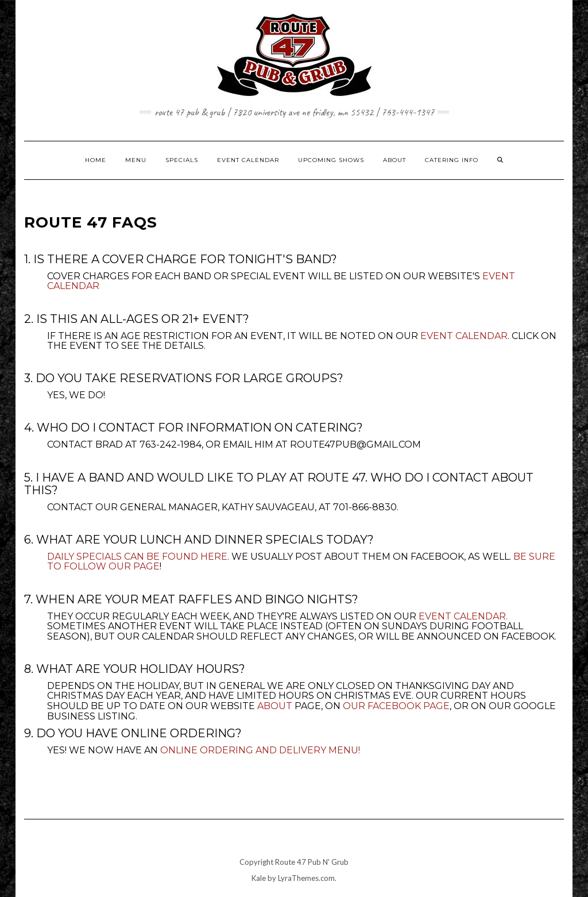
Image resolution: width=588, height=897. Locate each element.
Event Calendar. (463, 616)
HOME (96, 160)
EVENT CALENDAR (248, 160)
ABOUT (394, 160)
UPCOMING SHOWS (331, 160)
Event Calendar (464, 336)
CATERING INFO (452, 160)
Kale (259, 878)
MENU (136, 160)
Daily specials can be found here (137, 557)
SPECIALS (182, 160)
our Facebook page (396, 706)
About (275, 706)
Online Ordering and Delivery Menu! (260, 750)
